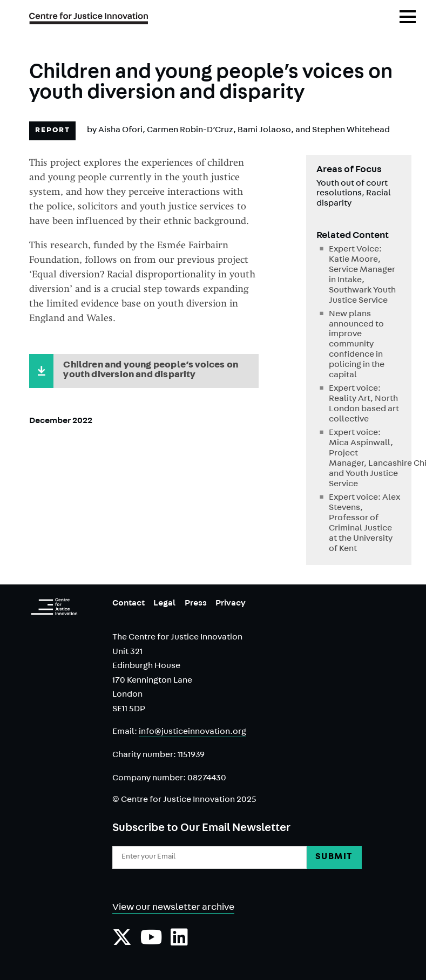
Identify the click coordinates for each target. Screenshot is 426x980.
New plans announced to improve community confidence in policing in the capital (357, 345)
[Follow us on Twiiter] (122, 943)
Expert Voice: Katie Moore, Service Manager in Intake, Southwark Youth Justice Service (362, 275)
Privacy (231, 604)
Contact (129, 604)
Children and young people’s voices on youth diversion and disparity (151, 371)
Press (196, 604)
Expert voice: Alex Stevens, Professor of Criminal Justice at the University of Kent (364, 524)
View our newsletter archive (173, 908)
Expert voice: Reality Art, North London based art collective (364, 404)
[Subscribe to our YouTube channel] (151, 943)
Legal (164, 604)
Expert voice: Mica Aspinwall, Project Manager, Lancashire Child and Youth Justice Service (365, 459)
